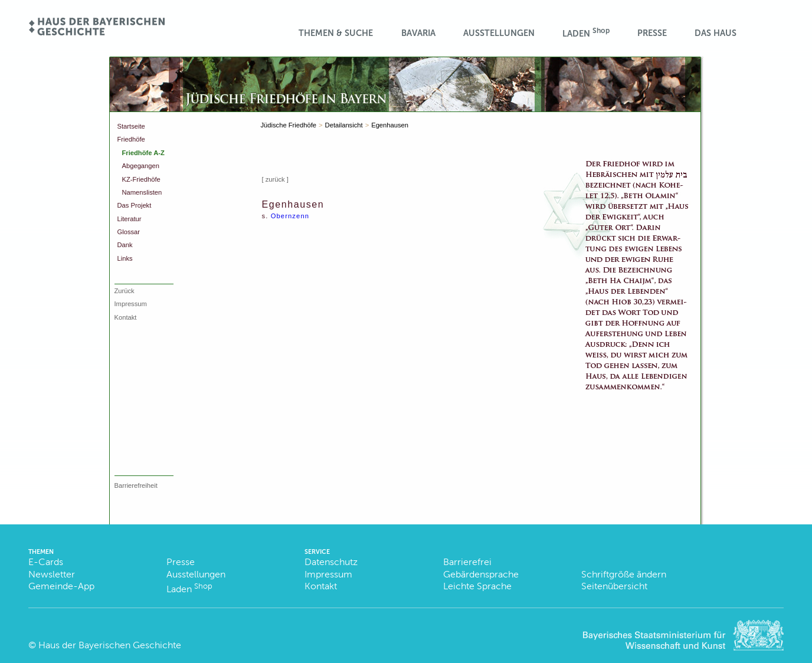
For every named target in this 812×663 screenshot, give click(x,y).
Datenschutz (331, 562)
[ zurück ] (275, 179)
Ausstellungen (499, 33)
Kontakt (126, 317)
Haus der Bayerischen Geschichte (110, 645)
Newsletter (52, 574)
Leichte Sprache (477, 586)
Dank (125, 245)
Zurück (125, 291)
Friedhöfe (131, 139)
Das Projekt (135, 205)
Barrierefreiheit (136, 485)
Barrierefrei (467, 562)
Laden (586, 33)
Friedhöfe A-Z (143, 153)
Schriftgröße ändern (624, 574)
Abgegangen (141, 166)
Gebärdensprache (481, 574)
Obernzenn (290, 216)
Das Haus (716, 33)
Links (125, 258)
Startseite (131, 126)
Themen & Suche (336, 33)
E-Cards (46, 562)
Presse (652, 33)
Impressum (131, 304)
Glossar (129, 232)
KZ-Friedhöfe (141, 179)
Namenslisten (142, 192)
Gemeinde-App (61, 586)
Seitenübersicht (614, 586)
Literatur (130, 219)
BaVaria (418, 33)
